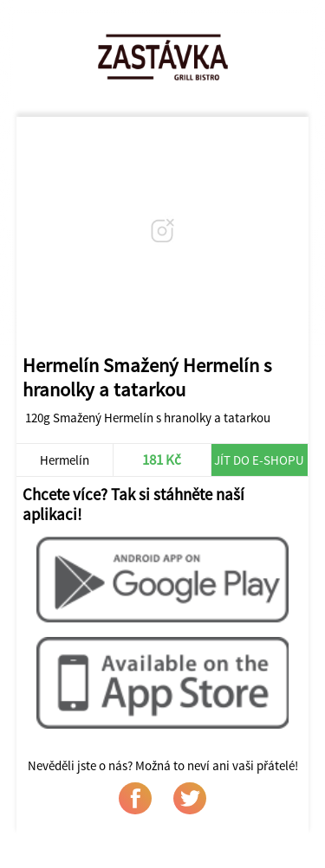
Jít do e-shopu (259, 460)
